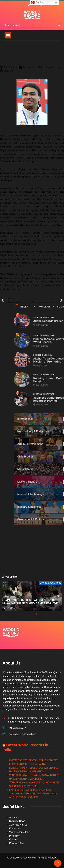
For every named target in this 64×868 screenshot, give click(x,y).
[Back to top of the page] (58, 863)
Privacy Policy (17, 843)
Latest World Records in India (25, 747)
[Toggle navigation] (8, 35)
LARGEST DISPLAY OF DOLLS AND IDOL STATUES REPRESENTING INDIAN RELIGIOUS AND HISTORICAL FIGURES (33, 794)
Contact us (15, 828)
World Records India (20, 832)
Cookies (13, 839)
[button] (24, 614)
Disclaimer (15, 836)
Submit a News (17, 821)
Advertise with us (18, 825)
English (38, 3)
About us (14, 817)
